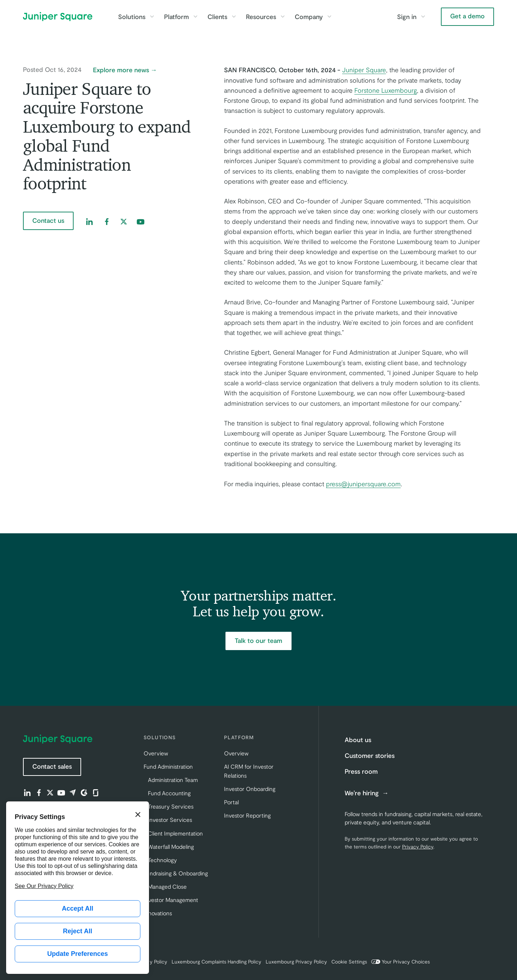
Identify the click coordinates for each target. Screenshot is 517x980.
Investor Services (170, 820)
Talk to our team (258, 640)
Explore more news (121, 70)
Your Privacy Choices (400, 961)
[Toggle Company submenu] (329, 17)
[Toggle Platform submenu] (195, 17)
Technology (162, 860)
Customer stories (370, 755)
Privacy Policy (418, 846)
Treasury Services (171, 806)
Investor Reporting (247, 815)
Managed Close (167, 886)
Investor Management (171, 900)
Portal (231, 802)
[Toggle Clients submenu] (234, 17)
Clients (217, 17)
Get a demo (467, 16)
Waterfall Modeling (171, 846)
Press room (361, 771)
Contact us (48, 220)
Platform (176, 17)
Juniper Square (364, 70)
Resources (261, 17)
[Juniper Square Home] (58, 17)
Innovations (158, 913)
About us (358, 740)
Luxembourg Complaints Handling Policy (216, 961)
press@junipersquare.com (363, 484)
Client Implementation (175, 833)
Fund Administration (168, 766)
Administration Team (173, 780)
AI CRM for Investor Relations (249, 771)
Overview (156, 753)
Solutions (132, 17)
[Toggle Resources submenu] (283, 17)
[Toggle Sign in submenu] (423, 17)
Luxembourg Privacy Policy (296, 961)
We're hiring (363, 793)
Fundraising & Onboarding (176, 873)
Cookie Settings (349, 961)
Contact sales (52, 766)
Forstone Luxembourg (386, 90)
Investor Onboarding (250, 789)
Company (309, 17)
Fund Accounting (169, 793)
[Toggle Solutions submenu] (152, 17)
